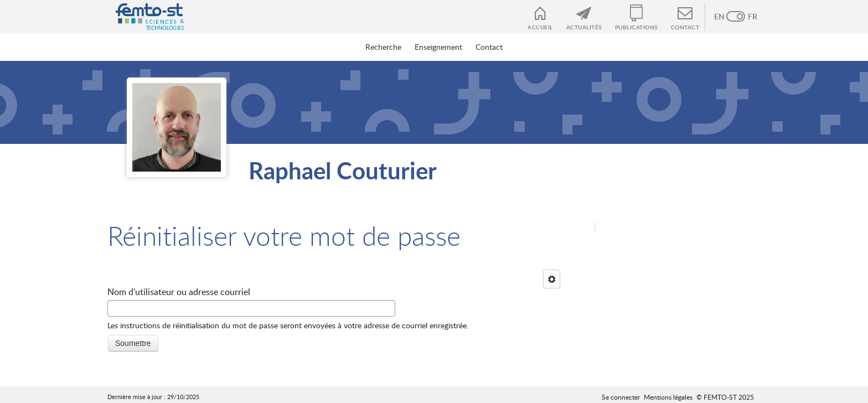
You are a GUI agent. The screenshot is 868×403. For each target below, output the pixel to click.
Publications (636, 27)
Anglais (725, 17)
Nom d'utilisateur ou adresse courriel (179, 292)
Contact (685, 27)
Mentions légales (668, 397)
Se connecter (621, 397)
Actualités (584, 27)
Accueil (540, 27)
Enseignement (438, 47)
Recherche (383, 47)
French (747, 17)
